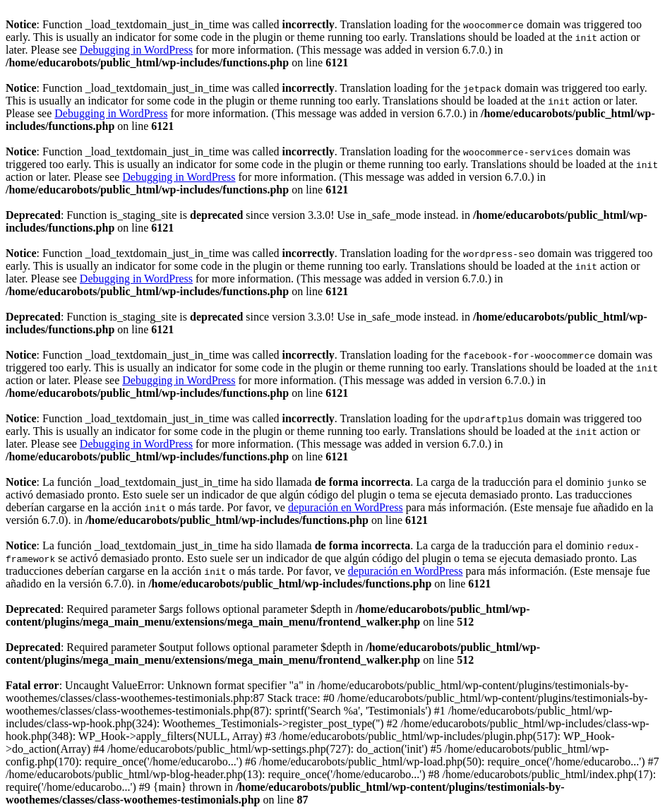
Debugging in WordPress (136, 50)
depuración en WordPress (346, 507)
